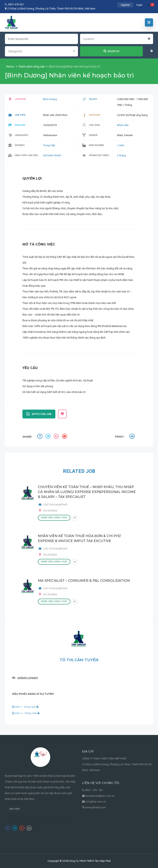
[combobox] (117, 39)
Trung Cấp (49, 145)
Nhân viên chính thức (54, 518)
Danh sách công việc (32, 67)
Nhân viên (123, 125)
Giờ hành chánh (52, 155)
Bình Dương (50, 99)
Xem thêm (15, 809)
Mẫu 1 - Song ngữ (25, 707)
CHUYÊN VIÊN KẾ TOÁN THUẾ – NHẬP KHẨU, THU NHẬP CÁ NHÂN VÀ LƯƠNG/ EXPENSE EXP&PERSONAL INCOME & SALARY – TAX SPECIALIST (87, 492)
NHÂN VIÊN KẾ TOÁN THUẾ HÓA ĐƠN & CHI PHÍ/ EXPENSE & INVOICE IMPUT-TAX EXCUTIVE (79, 538)
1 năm (121, 145)
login (139, 5)
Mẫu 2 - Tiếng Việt (26, 713)
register (125, 5)
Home (10, 67)
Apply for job (39, 414)
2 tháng (121, 155)
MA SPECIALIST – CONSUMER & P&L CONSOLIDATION (84, 581)
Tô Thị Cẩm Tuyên (79, 660)
